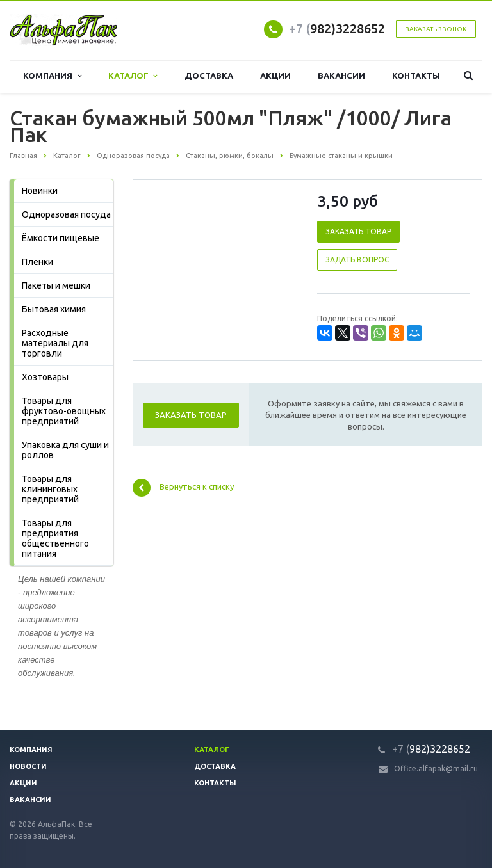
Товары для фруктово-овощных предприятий (64, 411)
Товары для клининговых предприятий (50, 489)
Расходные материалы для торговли (55, 343)
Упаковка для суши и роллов (65, 450)
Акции (275, 76)
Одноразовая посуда (66, 214)
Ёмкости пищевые (61, 238)
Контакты (416, 76)
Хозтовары (45, 377)
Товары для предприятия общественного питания (55, 538)
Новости (28, 766)
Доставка (209, 76)
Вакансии (341, 76)
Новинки (40, 191)
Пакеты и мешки (56, 285)
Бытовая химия (54, 309)
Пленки (37, 262)
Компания (52, 76)
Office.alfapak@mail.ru (436, 768)
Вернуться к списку (183, 488)
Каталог (133, 76)
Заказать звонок (436, 29)
